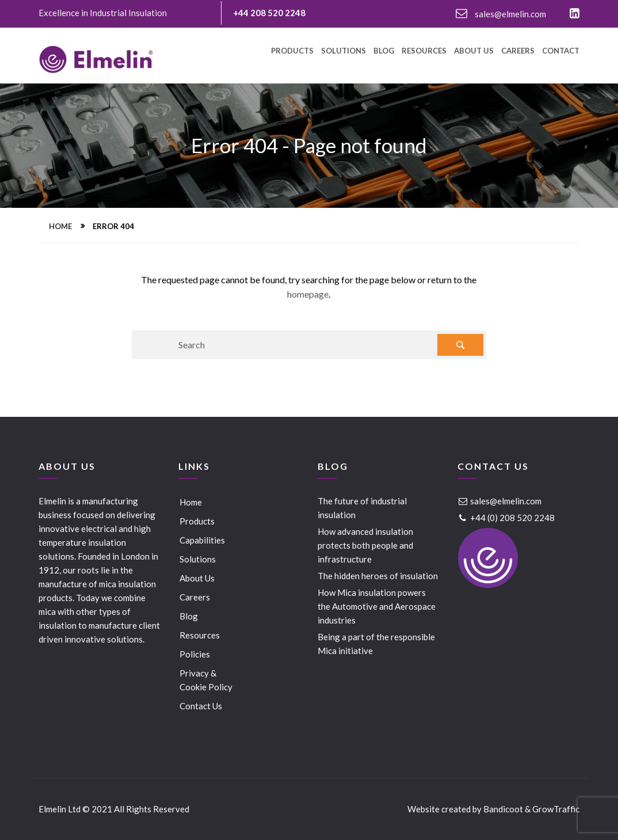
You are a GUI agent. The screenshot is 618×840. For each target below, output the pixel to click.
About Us (474, 51)
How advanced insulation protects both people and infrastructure (365, 545)
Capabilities (202, 540)
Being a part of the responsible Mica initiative (376, 644)
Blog (384, 51)
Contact (561, 51)
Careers (518, 51)
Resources (424, 51)
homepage (308, 294)
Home (60, 226)
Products (292, 51)
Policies (195, 654)
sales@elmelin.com (501, 14)
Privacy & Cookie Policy (206, 680)
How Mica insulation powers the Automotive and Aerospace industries (377, 606)
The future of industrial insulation (362, 508)
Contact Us (201, 706)
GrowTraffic (556, 809)
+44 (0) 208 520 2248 (506, 518)
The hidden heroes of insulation (378, 576)
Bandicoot (503, 809)
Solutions (344, 51)
